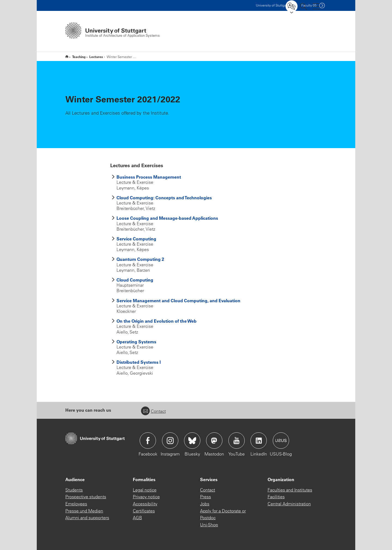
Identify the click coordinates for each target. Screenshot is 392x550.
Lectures (96, 57)
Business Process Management (149, 177)
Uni (272, 5)
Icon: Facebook (148, 441)
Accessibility (145, 504)
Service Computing (136, 239)
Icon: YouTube (237, 441)
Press (206, 497)
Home (67, 56)
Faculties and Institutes (290, 490)
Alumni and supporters (87, 518)
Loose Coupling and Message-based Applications (167, 218)
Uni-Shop (209, 525)
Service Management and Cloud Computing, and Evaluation (178, 300)
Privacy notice (146, 497)
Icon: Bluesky (192, 441)
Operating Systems (136, 342)
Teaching (79, 57)
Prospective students (86, 497)
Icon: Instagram (170, 441)
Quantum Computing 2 (140, 259)
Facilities (276, 497)
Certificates (144, 511)
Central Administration (289, 504)
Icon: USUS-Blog (281, 441)
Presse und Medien (84, 511)
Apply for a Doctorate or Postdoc (223, 514)
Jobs (205, 504)
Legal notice (145, 490)
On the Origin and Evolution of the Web (157, 321)
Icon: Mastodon (214, 441)
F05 (309, 5)
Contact (153, 411)
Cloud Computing (135, 280)
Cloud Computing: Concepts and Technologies (164, 198)
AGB (137, 518)
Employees (76, 504)
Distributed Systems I (139, 362)
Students (74, 490)
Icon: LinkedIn (259, 441)
